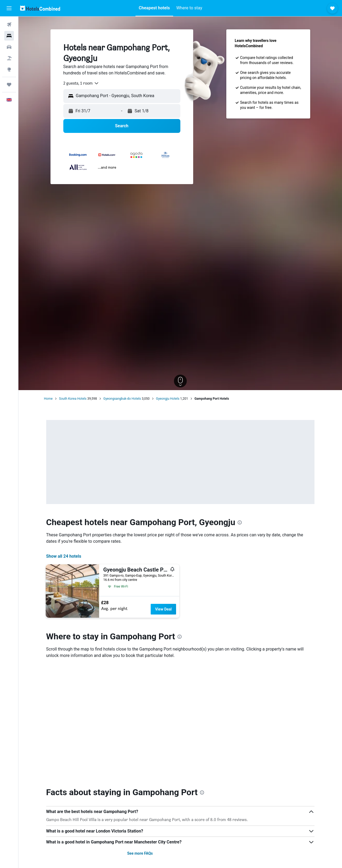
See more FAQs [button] (140, 853)
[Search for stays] (9, 36)
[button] (9, 8)
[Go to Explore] (9, 69)
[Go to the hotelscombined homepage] (40, 8)
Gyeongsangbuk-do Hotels (122, 399)
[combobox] (81, 83)
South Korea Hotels (73, 399)
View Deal (163, 609)
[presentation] (240, 522)
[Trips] (9, 85)
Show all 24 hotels (64, 556)
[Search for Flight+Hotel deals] (9, 58)
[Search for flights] (9, 25)
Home (48, 399)
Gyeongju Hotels (168, 399)
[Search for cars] (9, 47)
